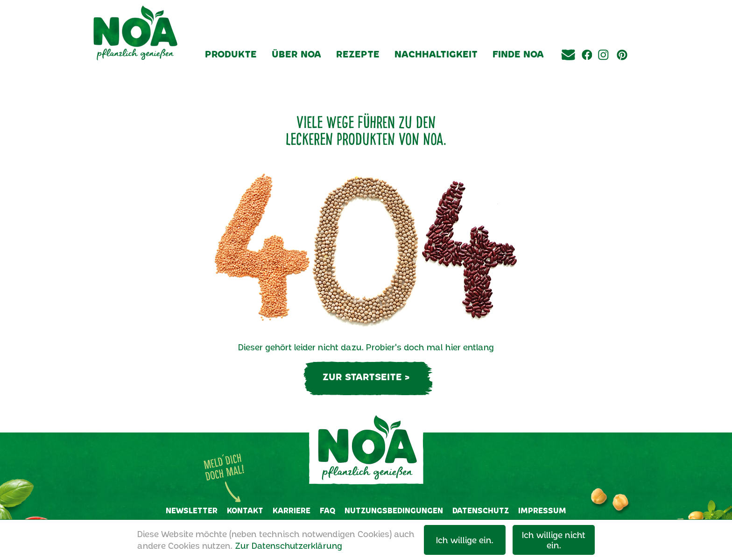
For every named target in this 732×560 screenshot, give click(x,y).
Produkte (231, 54)
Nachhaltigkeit (436, 54)
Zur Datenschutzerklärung (289, 546)
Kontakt (245, 510)
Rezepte (358, 54)
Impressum (542, 510)
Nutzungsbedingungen (394, 510)
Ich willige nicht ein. (554, 540)
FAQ (327, 510)
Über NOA (296, 54)
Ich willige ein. (465, 540)
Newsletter (192, 510)
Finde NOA (518, 54)
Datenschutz (481, 510)
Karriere (292, 510)
